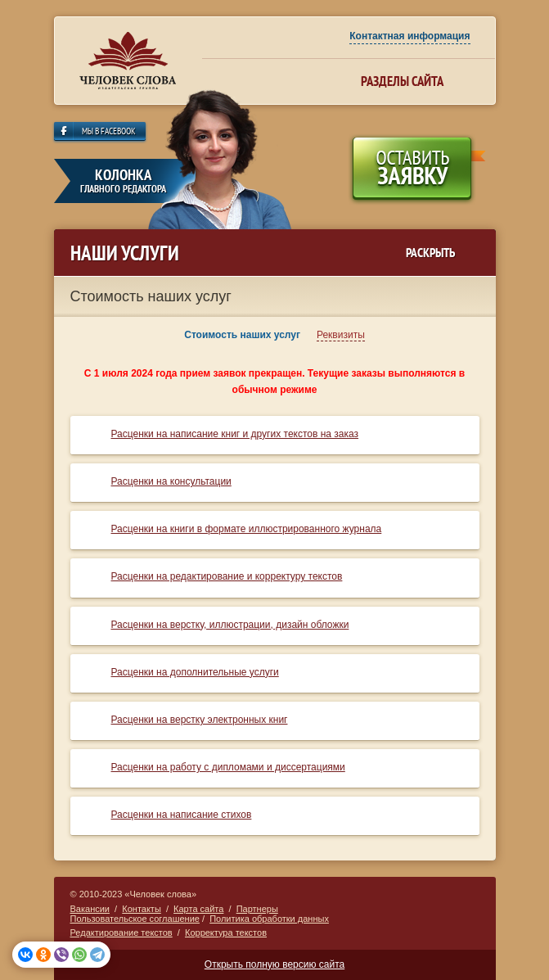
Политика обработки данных (269, 919)
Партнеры (257, 909)
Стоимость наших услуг (242, 335)
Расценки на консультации (171, 481)
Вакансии (90, 909)
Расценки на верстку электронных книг (200, 720)
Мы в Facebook (109, 132)
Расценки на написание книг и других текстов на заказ (235, 434)
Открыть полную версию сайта (274, 964)
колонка (124, 181)
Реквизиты (341, 335)
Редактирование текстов (122, 933)
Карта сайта (198, 909)
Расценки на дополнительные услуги (195, 672)
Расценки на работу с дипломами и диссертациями (228, 767)
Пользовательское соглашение (135, 919)
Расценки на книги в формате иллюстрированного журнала (247, 529)
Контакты (142, 909)
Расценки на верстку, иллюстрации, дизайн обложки (230, 625)
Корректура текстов (226, 933)
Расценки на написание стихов (182, 815)
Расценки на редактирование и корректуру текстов (227, 576)
